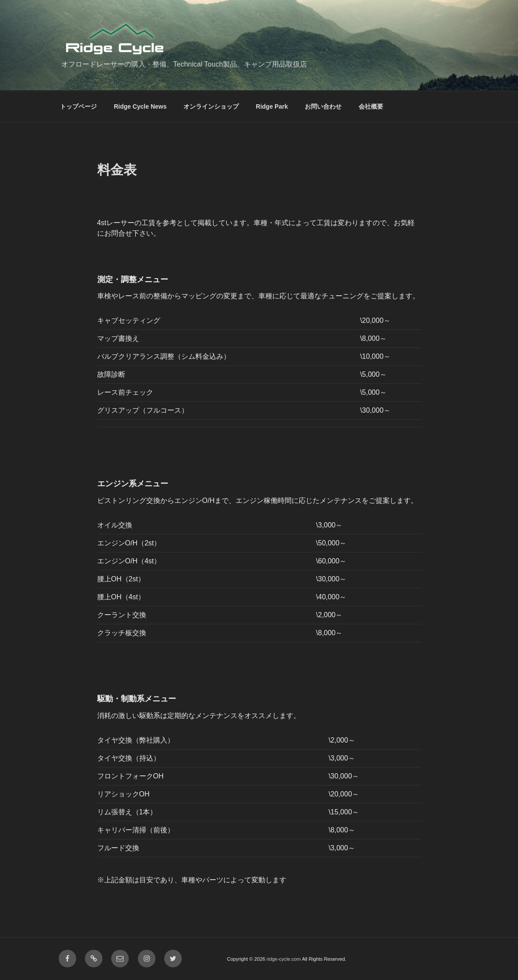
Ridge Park (272, 106)
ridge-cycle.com (284, 959)
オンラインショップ (211, 106)
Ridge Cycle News (140, 106)
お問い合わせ (323, 106)
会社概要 (371, 106)
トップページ (78, 106)
